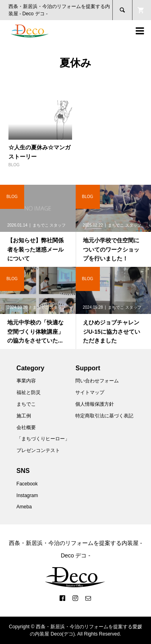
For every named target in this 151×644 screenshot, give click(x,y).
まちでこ (26, 404)
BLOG (14, 165)
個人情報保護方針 (95, 404)
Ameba (24, 507)
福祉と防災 (29, 392)
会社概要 (26, 427)
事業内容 (26, 381)
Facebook (27, 484)
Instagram (27, 495)
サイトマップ (90, 392)
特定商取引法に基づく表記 (104, 416)
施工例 (24, 416)
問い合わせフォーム (97, 381)
